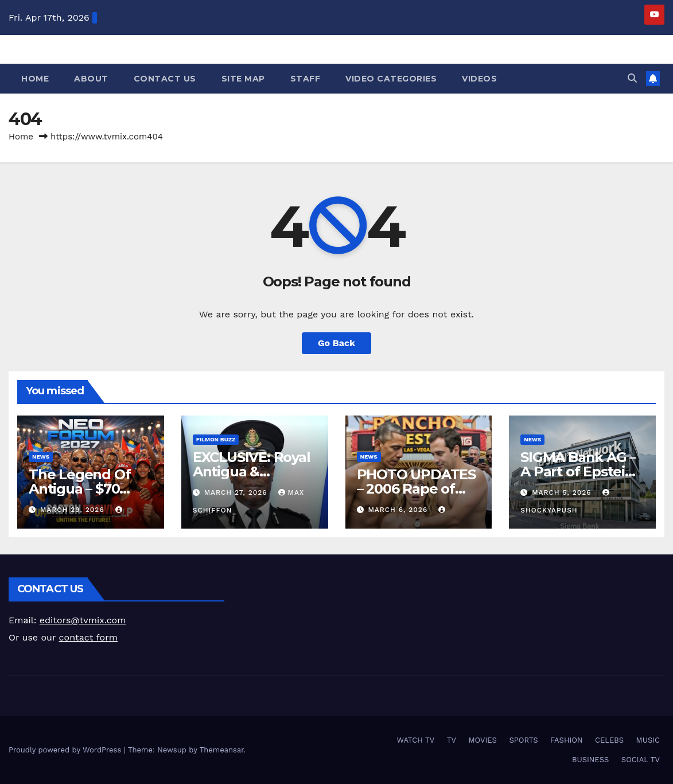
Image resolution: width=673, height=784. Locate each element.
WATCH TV (415, 740)
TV (452, 740)
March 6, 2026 (399, 510)
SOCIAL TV (641, 760)
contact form (88, 637)
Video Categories (391, 79)
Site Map (243, 79)
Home (35, 79)
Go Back (336, 343)
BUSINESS (590, 760)
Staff (306, 79)
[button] (632, 78)
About (91, 79)
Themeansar (222, 750)
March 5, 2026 (563, 492)
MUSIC (648, 740)
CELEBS (609, 740)
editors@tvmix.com (83, 620)
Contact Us (165, 79)
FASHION (567, 740)
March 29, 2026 (74, 510)
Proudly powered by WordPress (66, 750)
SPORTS (523, 740)
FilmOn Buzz (216, 439)
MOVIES (483, 740)
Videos (479, 79)
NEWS (41, 457)
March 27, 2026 (237, 492)
